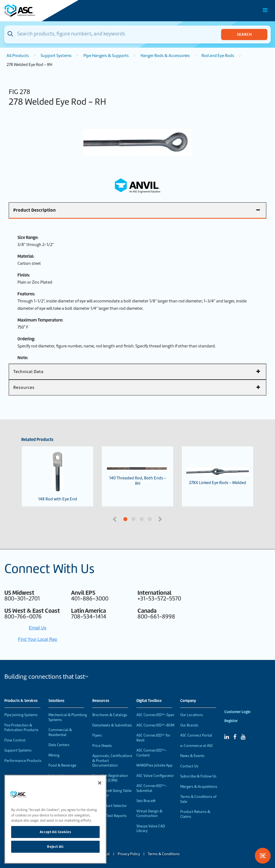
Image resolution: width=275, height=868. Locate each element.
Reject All (55, 847)
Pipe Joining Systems (21, 715)
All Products (18, 56)
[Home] (35, 11)
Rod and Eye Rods (218, 56)
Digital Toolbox (149, 701)
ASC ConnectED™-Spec (155, 715)
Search (244, 34)
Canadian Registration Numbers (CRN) (110, 778)
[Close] (100, 783)
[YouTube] (243, 737)
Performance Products (23, 761)
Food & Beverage (62, 765)
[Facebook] (235, 737)
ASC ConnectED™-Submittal (152, 788)
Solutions (56, 701)
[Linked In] (227, 737)
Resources (101, 701)
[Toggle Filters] (263, 856)
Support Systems (56, 56)
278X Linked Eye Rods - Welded (218, 476)
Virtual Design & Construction (149, 814)
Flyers (97, 735)
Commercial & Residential (60, 732)
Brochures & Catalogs (110, 715)
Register (231, 721)
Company (188, 701)
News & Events (192, 756)
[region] (55, 819)
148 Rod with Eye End (58, 476)
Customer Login (237, 712)
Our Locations (192, 715)
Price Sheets (102, 746)
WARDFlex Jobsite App (155, 765)
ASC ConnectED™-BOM (155, 725)
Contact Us (189, 766)
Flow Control (15, 740)
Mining (54, 755)
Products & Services (21, 701)
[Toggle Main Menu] (265, 10)
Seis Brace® (146, 801)
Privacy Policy (129, 854)
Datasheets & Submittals (112, 725)
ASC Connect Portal (196, 735)
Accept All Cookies (56, 832)
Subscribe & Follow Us (198, 776)
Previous (115, 519)
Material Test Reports (109, 816)
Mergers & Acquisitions (199, 787)
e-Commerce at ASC (197, 746)
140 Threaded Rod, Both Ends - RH (137, 476)
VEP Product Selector (110, 806)
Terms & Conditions (164, 854)
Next (161, 519)
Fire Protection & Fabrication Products (21, 728)
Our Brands (189, 725)
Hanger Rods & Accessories (165, 56)
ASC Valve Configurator (155, 776)
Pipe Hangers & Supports (106, 56)
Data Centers (59, 745)
